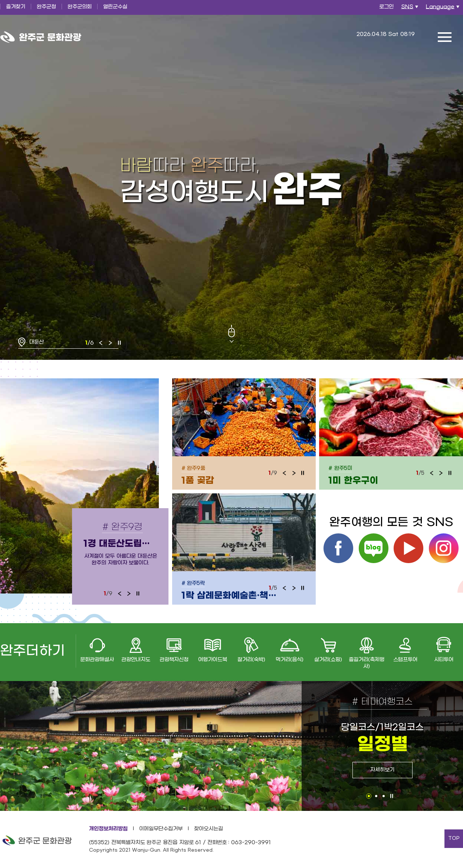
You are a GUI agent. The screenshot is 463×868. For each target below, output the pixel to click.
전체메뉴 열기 (444, 37)
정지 (119, 343)
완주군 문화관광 (41, 37)
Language (444, 9)
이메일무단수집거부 (161, 829)
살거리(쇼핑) (328, 660)
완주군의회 (80, 7)
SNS (411, 9)
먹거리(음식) (290, 660)
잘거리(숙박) (251, 660)
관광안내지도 (136, 660)
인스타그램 (444, 548)
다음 (110, 343)
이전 (101, 343)
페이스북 (338, 548)
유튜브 (408, 548)
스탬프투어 (405, 660)
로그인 (386, 7)
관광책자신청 (174, 660)
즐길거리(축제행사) (367, 663)
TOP (454, 838)
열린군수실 (115, 7)
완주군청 (46, 7)
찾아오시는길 (208, 829)
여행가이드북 (213, 660)
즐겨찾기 (16, 7)
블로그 (374, 548)
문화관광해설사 (97, 660)
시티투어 (444, 660)
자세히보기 (382, 770)
